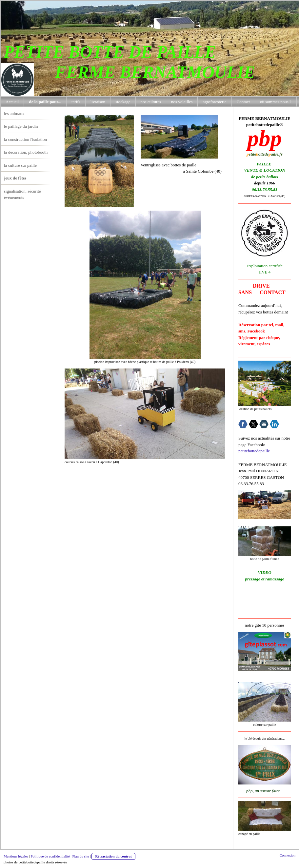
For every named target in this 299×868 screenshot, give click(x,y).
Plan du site (80, 856)
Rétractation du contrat (113, 856)
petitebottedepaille (254, 451)
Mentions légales (16, 856)
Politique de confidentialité (50, 856)
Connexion (288, 855)
